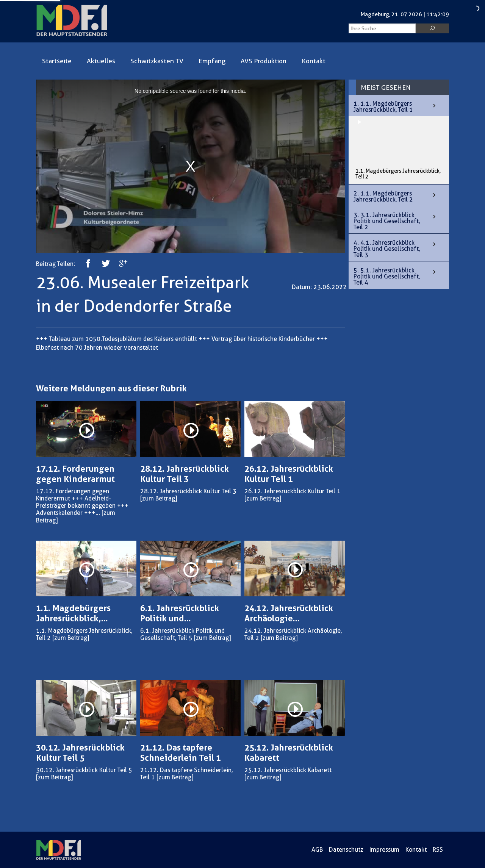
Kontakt (314, 61)
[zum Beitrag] (159, 498)
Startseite (57, 61)
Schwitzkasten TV (157, 61)
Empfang (212, 61)
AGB (317, 850)
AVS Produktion (264, 61)
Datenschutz (346, 850)
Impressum (384, 850)
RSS (438, 850)
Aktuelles (101, 61)
